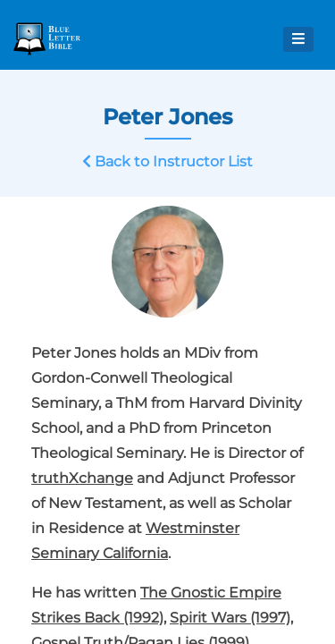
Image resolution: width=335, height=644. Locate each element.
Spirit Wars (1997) (230, 618)
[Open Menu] (298, 39)
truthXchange (82, 478)
